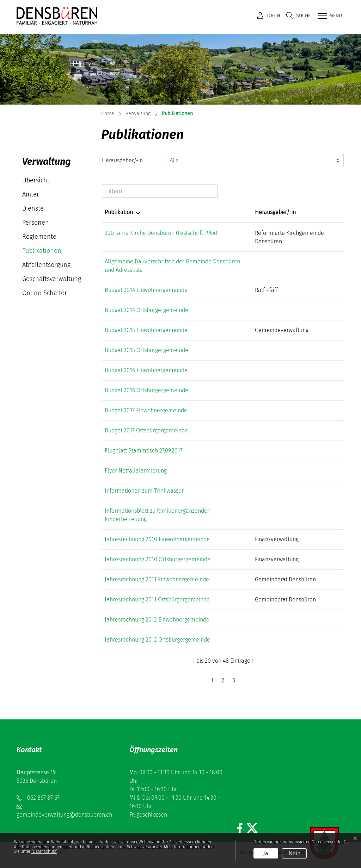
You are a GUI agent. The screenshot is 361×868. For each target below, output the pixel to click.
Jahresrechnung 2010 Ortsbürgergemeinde (158, 559)
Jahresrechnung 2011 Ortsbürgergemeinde (157, 600)
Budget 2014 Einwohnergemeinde (146, 290)
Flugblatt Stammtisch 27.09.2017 (144, 451)
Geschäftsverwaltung (52, 279)
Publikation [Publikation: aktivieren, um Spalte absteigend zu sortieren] (119, 212)
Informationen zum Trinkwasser (144, 491)
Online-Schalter (45, 293)
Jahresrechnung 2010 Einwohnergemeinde (157, 539)
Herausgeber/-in (122, 160)
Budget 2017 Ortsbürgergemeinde (146, 430)
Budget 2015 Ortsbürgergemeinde (146, 350)
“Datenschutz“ (44, 851)
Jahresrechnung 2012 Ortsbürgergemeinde (157, 640)
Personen (36, 223)
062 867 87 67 (43, 798)
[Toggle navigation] (329, 16)
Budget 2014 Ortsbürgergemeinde (146, 310)
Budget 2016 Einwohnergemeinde (146, 370)
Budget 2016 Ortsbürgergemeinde (146, 390)
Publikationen (43, 252)
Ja (266, 853)
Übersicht (36, 180)
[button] (298, 16)
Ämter (31, 194)
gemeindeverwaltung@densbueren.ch (64, 815)
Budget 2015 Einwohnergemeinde (146, 330)
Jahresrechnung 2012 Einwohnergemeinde (157, 620)
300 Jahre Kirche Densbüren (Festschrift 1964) (161, 233)
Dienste (33, 208)
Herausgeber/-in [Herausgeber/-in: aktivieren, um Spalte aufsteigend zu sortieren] (275, 212)
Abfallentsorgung (46, 265)
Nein (295, 853)
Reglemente (39, 237)
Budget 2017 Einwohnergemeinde (146, 410)
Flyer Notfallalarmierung (136, 471)
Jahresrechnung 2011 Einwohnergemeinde (157, 579)
